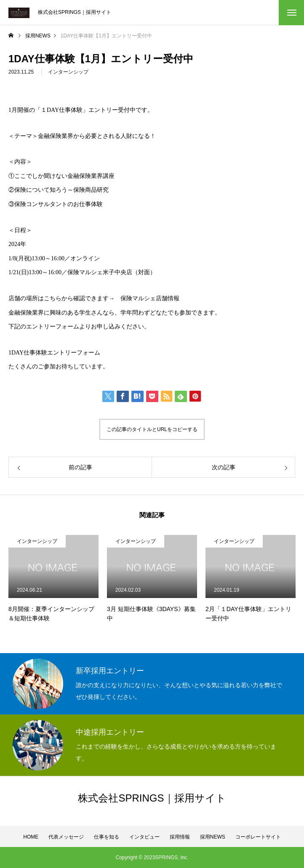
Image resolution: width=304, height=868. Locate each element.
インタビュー (144, 837)
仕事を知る (107, 837)
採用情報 (180, 837)
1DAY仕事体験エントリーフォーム (54, 353)
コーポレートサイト (258, 837)
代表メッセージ (66, 837)
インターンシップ (68, 72)
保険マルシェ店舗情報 (150, 298)
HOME (31, 837)
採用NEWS (213, 837)
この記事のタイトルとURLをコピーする (152, 429)
